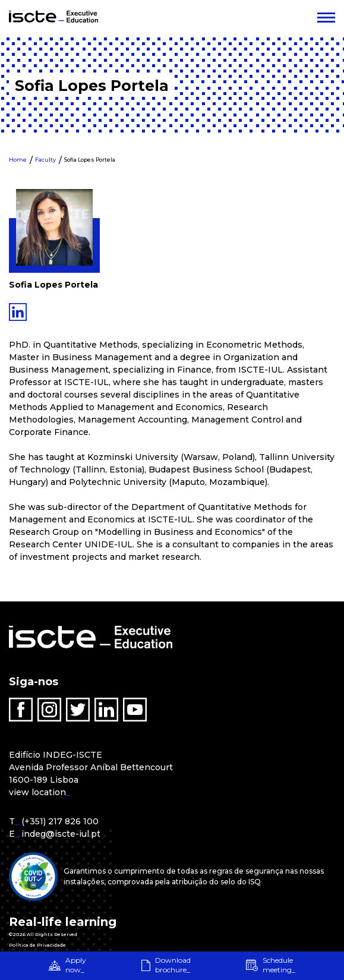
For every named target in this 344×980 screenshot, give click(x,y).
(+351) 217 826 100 (60, 821)
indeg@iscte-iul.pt (61, 834)
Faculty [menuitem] (45, 160)
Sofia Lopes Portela (90, 160)
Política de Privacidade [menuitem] (37, 945)
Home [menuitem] (18, 160)
